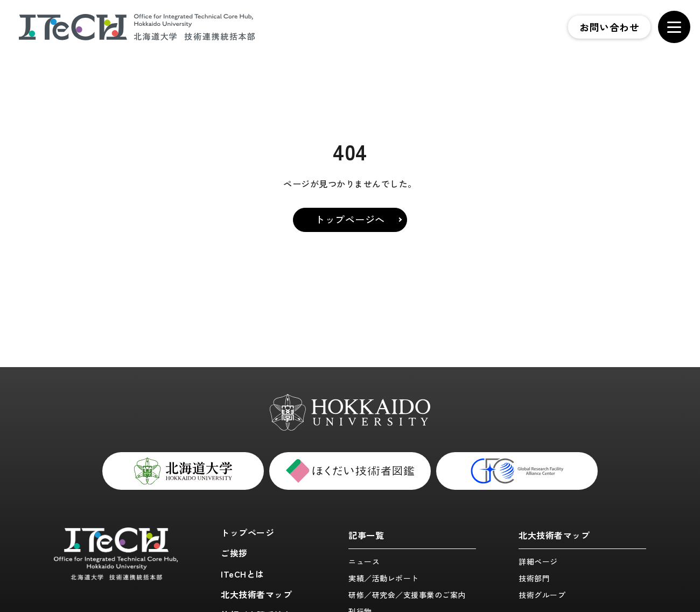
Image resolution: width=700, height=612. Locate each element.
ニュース (364, 561)
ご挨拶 (234, 553)
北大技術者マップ (256, 594)
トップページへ (350, 219)
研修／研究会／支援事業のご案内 (407, 595)
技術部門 (534, 578)
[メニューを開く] (674, 27)
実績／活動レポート (384, 578)
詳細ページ (538, 561)
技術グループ (542, 595)
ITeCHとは (243, 574)
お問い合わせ (609, 27)
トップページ (247, 532)
